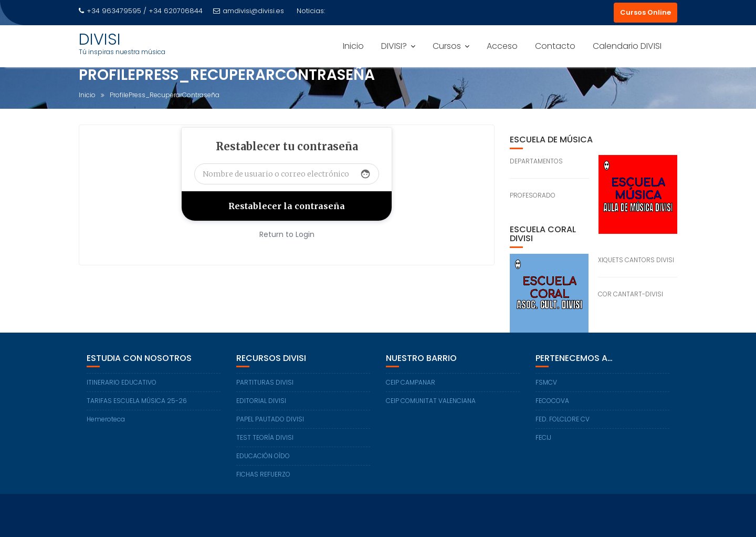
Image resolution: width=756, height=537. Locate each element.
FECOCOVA (552, 401)
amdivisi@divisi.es (249, 11)
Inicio (353, 46)
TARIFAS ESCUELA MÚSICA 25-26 (137, 401)
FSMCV (546, 382)
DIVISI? (394, 46)
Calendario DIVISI (627, 46)
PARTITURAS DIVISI (265, 382)
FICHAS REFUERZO (263, 474)
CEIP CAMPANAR (411, 382)
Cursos (447, 46)
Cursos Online (645, 12)
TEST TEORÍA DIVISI (265, 437)
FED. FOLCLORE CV (563, 419)
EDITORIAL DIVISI (261, 401)
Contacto (555, 46)
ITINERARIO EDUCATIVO (122, 382)
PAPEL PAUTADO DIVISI (270, 419)
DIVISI (100, 39)
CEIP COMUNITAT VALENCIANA (431, 401)
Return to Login (287, 234)
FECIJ (543, 437)
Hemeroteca (106, 419)
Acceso (502, 46)
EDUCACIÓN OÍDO (263, 456)
